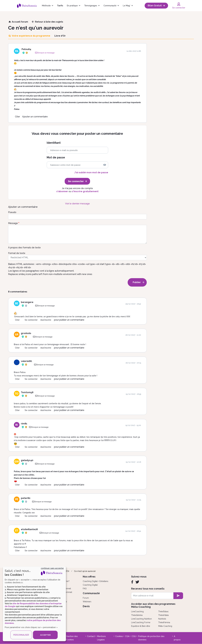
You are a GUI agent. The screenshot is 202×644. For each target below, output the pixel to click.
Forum (86, 598)
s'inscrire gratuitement (85, 191)
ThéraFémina (164, 622)
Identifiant (54, 143)
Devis (86, 606)
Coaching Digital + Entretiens (96, 581)
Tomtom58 (27, 392)
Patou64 (26, 49)
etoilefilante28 (29, 529)
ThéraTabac (163, 612)
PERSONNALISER (21, 635)
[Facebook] (132, 582)
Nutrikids (162, 619)
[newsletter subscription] (178, 596)
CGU (134, 636)
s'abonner (62, 191)
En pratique (72, 6)
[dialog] (34, 604)
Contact (91, 636)
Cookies (119, 636)
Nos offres (89, 577)
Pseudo (12, 212)
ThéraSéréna (137, 615)
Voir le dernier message (77, 204)
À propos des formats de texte (24, 248)
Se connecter (31, 320)
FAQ (85, 589)
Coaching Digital (90, 585)
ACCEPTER (45, 635)
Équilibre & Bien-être (141, 626)
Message (13, 223)
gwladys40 (27, 460)
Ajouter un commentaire (35, 117)
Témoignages (91, 6)
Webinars (87, 602)
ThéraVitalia (163, 615)
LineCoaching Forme (141, 622)
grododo (26, 333)
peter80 (26, 498)
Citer (17, 117)
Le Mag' (127, 6)
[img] (105, 165)
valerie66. (27, 361)
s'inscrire (47, 320)
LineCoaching (137, 612)
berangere (27, 302)
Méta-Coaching (165, 626)
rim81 (24, 424)
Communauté (110, 6)
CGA (127, 636)
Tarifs (60, 6)
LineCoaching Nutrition (141, 619)
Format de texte (17, 253)
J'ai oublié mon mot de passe (91, 172)
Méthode (46, 6)
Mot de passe (56, 157)
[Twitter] (137, 582)
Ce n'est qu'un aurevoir (85, 571)
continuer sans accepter (52, 568)
